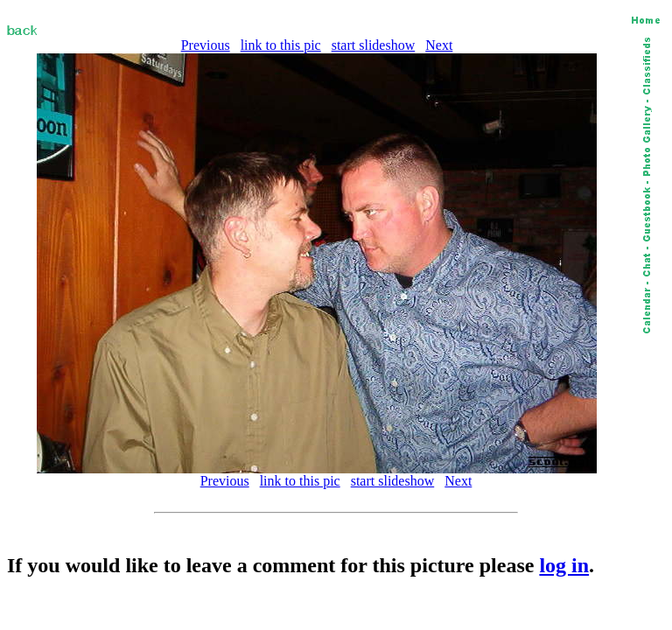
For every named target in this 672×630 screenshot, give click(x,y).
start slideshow (374, 45)
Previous (206, 45)
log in (564, 565)
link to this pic (281, 45)
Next (439, 45)
